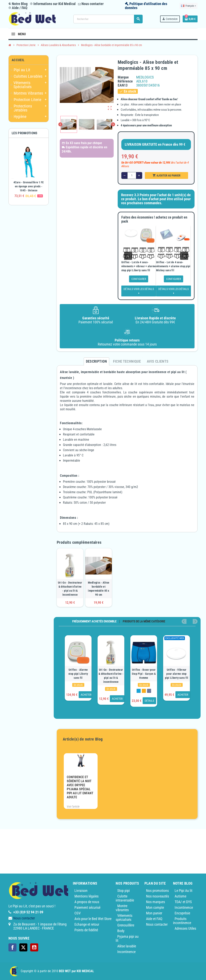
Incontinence (184, 907)
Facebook (12, 947)
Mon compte (155, 907)
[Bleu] (139, 691)
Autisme (180, 896)
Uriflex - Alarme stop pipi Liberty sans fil (78, 674)
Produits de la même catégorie (144, 622)
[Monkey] (149, 691)
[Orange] (144, 691)
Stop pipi (124, 891)
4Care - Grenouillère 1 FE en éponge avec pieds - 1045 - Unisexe (29, 186)
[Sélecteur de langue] (188, 6)
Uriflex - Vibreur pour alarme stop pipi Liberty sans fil (177, 674)
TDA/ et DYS (183, 902)
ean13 (123, 85)
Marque (123, 77)
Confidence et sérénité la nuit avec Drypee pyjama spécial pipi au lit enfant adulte (80, 787)
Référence (125, 81)
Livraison (81, 891)
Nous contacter (91, 4)
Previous (190, 621)
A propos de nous (87, 902)
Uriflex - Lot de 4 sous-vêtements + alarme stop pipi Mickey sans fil (173, 266)
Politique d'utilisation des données (146, 6)
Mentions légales (87, 896)
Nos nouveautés (158, 896)
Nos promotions (157, 891)
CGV (78, 913)
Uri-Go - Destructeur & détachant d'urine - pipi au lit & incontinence (70, 589)
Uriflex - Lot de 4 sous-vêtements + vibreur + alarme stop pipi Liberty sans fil (139, 266)
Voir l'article (73, 807)
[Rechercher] (108, 19)
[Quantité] (132, 175)
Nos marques (156, 902)
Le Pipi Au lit (183, 891)
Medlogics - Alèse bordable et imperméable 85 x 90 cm (99, 589)
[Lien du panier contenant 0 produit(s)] (190, 19)
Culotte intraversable (125, 898)
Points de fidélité (86, 930)
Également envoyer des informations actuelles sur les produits (153, 953)
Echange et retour (87, 924)
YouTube (34, 947)
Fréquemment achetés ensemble (94, 622)
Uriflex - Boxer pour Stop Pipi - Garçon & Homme (144, 674)
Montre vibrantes (122, 908)
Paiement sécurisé (87, 907)
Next (195, 621)
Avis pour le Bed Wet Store (93, 919)
